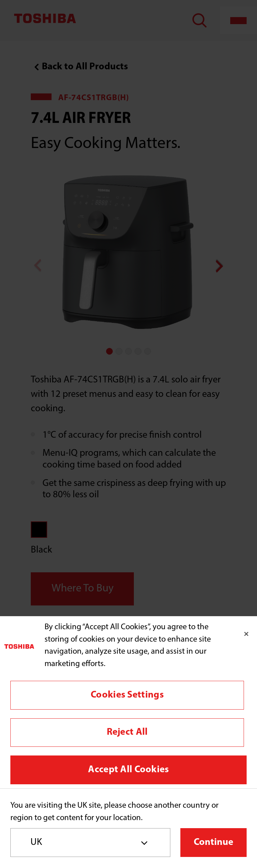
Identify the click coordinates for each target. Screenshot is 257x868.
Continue (213, 842)
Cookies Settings (127, 695)
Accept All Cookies (128, 770)
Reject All (127, 732)
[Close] (246, 634)
